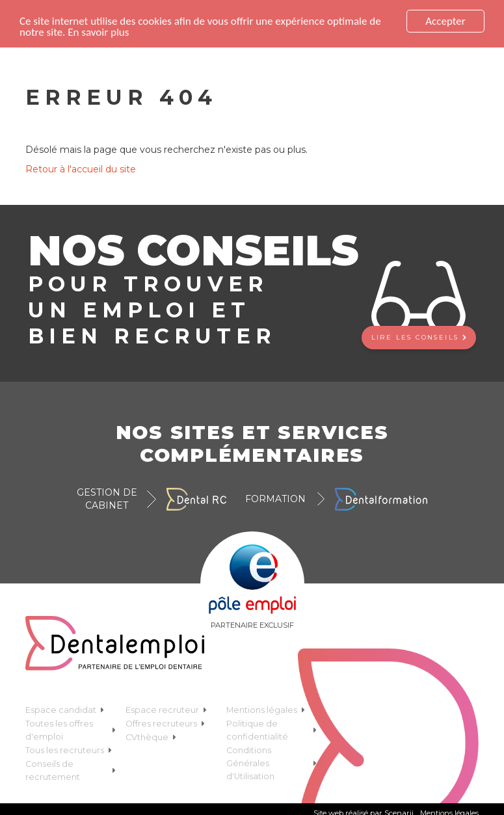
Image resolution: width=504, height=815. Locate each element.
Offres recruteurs (165, 724)
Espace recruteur (166, 710)
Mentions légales (266, 710)
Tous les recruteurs (69, 750)
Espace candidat (65, 710)
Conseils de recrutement (71, 770)
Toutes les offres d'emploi (71, 730)
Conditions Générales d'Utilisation (272, 763)
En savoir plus (98, 32)
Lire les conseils (419, 337)
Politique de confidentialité (272, 730)
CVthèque (151, 737)
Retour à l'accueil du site (81, 169)
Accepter (445, 21)
